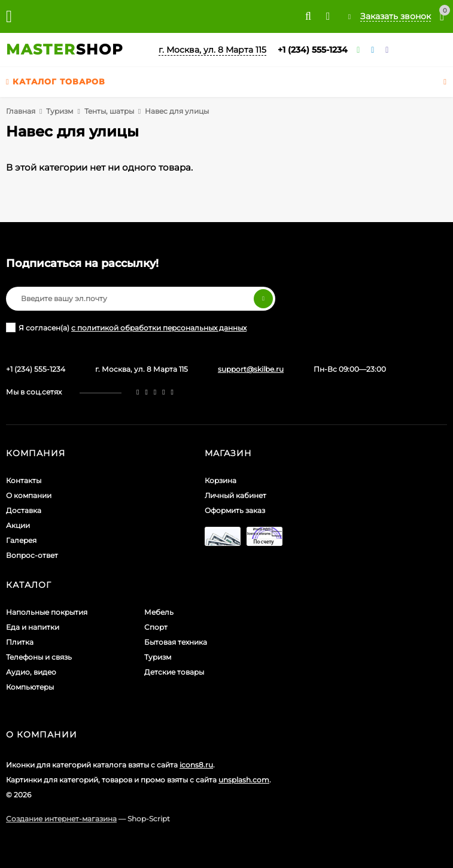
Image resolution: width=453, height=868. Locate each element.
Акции (18, 525)
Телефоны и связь (39, 657)
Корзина (221, 480)
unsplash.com (244, 780)
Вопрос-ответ (32, 555)
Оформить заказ (235, 510)
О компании (29, 495)
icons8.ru (196, 765)
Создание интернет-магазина (61, 819)
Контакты (24, 480)
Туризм (60, 111)
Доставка (24, 510)
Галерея (21, 540)
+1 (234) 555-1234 (313, 50)
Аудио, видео (31, 672)
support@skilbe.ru (251, 369)
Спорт (156, 627)
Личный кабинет (235, 495)
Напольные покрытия (47, 612)
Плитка (20, 642)
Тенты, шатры (109, 111)
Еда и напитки (33, 627)
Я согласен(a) (126, 327)
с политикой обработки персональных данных (159, 328)
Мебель (159, 612)
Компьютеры (30, 687)
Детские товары (174, 672)
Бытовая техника (176, 642)
